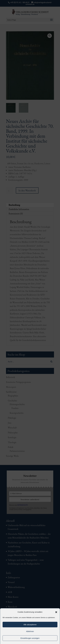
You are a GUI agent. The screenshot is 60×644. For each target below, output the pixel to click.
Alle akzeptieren (30, 625)
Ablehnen (30, 631)
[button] (56, 612)
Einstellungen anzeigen (30, 638)
